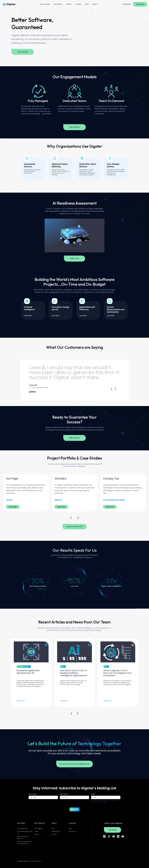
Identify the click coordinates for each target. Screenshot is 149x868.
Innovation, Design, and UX (25, 833)
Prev (112, 389)
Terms (33, 861)
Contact (54, 834)
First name (33, 794)
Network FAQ (56, 831)
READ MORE (13, 507)
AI (63, 667)
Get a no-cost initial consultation (74, 764)
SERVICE (58, 500)
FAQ (53, 829)
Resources (72, 831)
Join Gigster (127, 4)
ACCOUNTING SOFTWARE (114, 500)
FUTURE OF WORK (24, 667)
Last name (64, 794)
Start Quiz (75, 259)
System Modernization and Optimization (25, 842)
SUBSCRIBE (74, 809)
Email (93, 794)
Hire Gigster (140, 4)
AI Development (22, 829)
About (95, 4)
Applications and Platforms (23, 837)
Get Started (23, 52)
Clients (78, 4)
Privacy (39, 861)
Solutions (58, 4)
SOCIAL (9, 500)
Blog (87, 4)
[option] (26, 493)
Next (115, 389)
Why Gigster (45, 4)
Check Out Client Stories (75, 527)
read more (21, 701)
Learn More (29, 316)
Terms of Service (100, 802)
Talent (69, 4)
